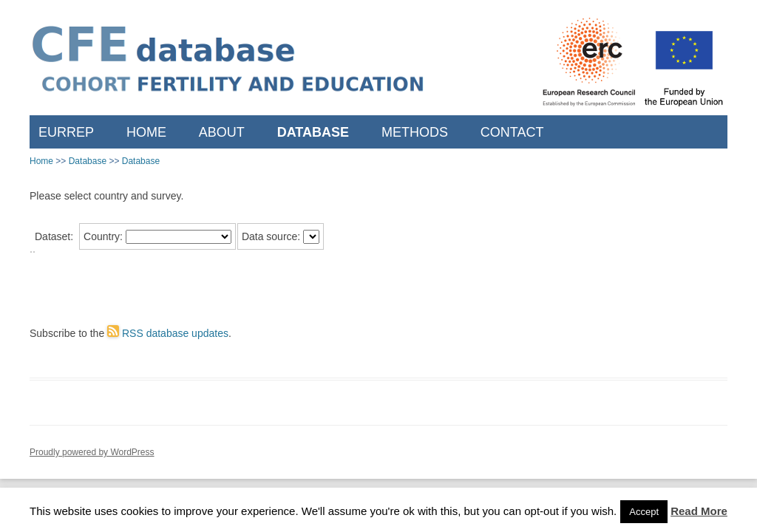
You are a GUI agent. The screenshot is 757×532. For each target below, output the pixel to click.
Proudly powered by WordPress (92, 452)
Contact (512, 132)
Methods (415, 132)
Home (146, 132)
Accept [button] (644, 512)
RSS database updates (168, 333)
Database (313, 132)
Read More (699, 511)
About (222, 132)
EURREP (66, 132)
